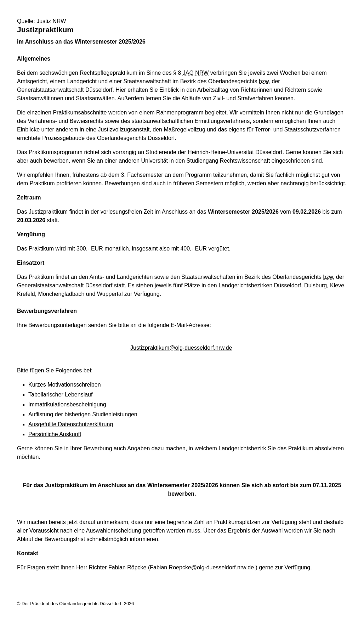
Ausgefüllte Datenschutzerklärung (71, 424)
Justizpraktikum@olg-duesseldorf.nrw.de (181, 348)
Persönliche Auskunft (55, 434)
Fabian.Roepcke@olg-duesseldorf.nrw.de (202, 567)
